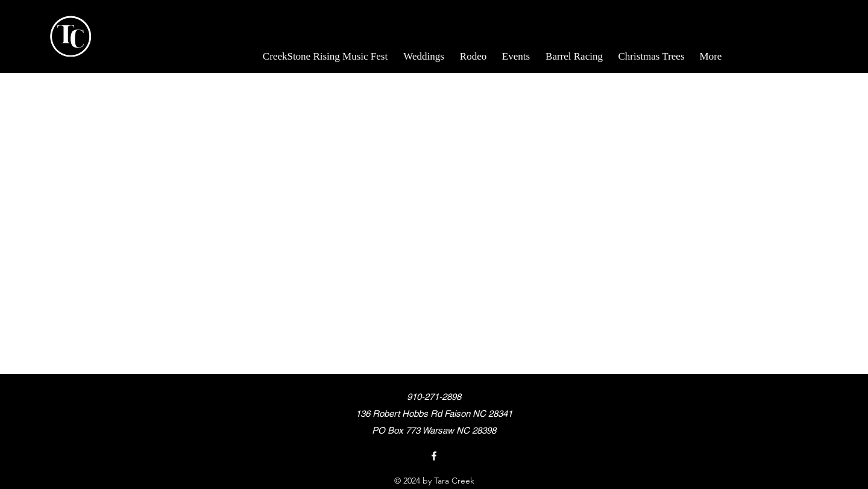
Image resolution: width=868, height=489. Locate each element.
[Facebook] (434, 456)
